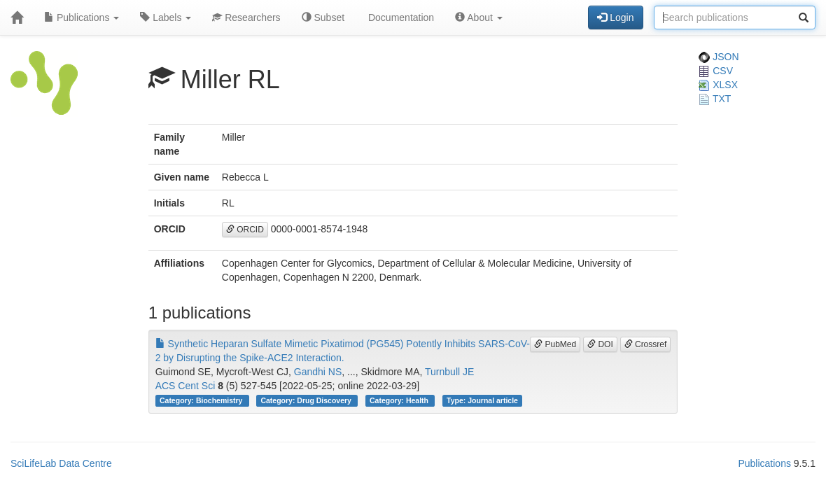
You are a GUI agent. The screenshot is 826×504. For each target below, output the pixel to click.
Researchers (246, 17)
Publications (82, 17)
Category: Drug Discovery (307, 400)
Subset (323, 17)
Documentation (400, 17)
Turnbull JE (449, 372)
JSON (719, 57)
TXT (715, 99)
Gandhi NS (318, 372)
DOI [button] (600, 344)
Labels (166, 17)
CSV (716, 71)
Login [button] (615, 17)
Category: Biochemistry (202, 400)
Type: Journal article (482, 400)
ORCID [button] (245, 230)
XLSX (718, 85)
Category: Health (400, 400)
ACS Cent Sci (185, 386)
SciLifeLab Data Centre (61, 463)
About (479, 17)
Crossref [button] (646, 344)
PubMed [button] (555, 344)
